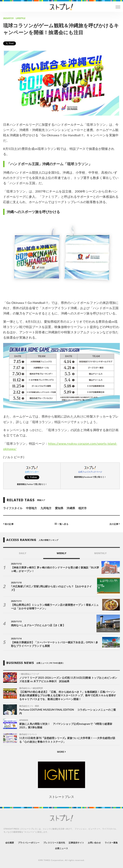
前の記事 (8, 524)
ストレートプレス (61, 797)
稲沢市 (83, 508)
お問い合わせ (94, 843)
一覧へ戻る (61, 524)
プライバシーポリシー (29, 843)
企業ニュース (61, 848)
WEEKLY (61, 553)
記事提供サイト (76, 843)
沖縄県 (71, 508)
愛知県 (59, 508)
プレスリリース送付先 (54, 843)
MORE (62, 752)
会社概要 (10, 843)
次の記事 (115, 524)
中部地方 (31, 508)
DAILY (23, 553)
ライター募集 (111, 843)
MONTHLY (101, 553)
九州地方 (46, 508)
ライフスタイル (13, 508)
